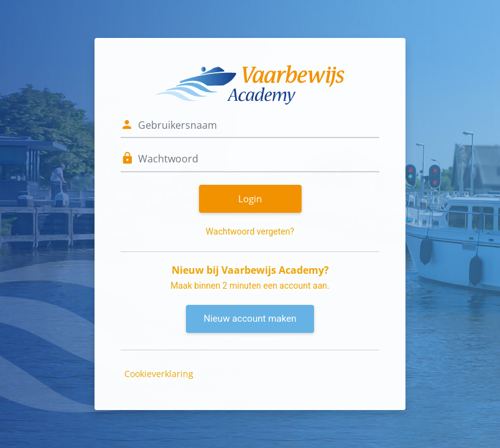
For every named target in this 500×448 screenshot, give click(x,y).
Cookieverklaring (159, 374)
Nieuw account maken (250, 319)
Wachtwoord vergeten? (250, 231)
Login (250, 198)
